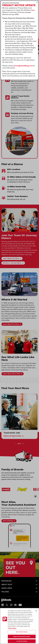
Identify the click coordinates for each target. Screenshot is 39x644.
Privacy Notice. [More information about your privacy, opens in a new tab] (12, 628)
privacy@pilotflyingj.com (23, 66)
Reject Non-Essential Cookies (22, 637)
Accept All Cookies (22, 641)
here (33, 10)
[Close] (36, 611)
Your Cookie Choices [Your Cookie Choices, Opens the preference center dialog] (22, 632)
